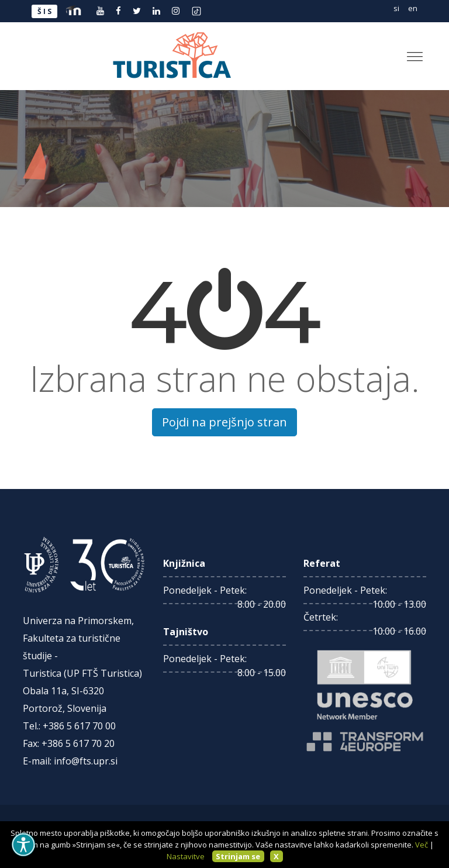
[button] (410, 52)
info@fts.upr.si (86, 761)
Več (422, 845)
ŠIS (45, 11)
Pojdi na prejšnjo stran (224, 422)
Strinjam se (238, 856)
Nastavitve (186, 856)
